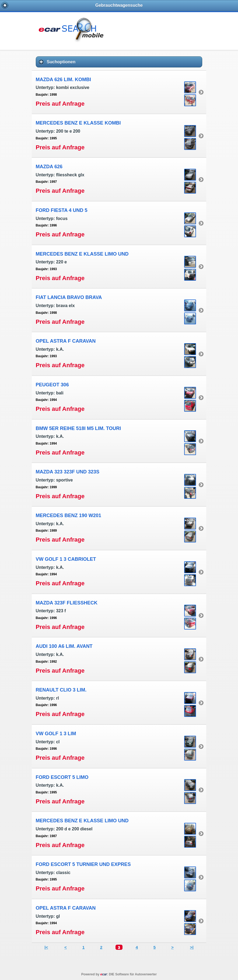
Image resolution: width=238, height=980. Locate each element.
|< (46, 947)
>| (192, 947)
